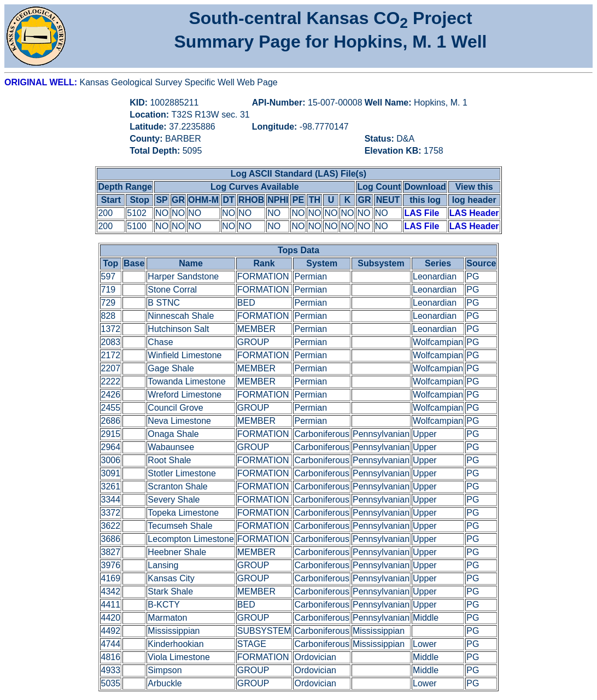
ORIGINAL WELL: (42, 82)
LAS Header (474, 213)
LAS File (422, 213)
